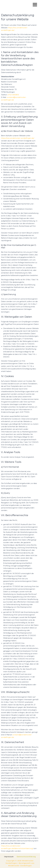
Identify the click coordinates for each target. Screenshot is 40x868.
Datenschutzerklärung (26, 857)
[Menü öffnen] (35, 5)
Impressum (9, 857)
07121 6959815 (13, 95)
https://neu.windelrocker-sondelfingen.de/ (18, 138)
